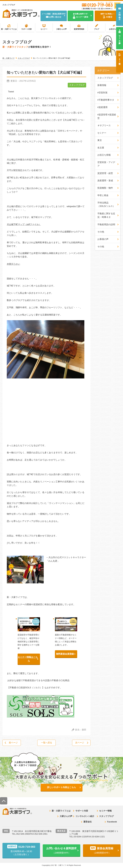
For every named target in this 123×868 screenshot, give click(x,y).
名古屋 (101, 148)
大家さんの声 (61, 29)
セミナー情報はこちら (28, 659)
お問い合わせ (120, 15)
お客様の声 (103, 239)
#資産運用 (102, 107)
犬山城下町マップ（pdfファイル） (24, 225)
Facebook (112, 822)
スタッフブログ (77, 85)
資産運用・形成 (105, 181)
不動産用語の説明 (106, 225)
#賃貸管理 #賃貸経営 (107, 116)
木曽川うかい (13, 264)
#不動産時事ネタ (106, 100)
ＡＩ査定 (120, 59)
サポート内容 (26, 29)
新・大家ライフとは (9, 29)
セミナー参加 (120, 37)
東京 (100, 140)
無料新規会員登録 (65, 654)
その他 (101, 232)
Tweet (11, 92)
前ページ (13, 743)
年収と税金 (103, 195)
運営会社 (88, 822)
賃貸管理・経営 (105, 173)
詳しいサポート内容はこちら (62, 787)
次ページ (80, 743)
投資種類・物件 (105, 188)
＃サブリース (104, 126)
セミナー (44, 29)
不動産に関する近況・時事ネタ (106, 215)
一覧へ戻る (47, 743)
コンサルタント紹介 (85, 816)
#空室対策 (102, 93)
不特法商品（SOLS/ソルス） (106, 205)
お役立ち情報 (114, 29)
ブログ (97, 29)
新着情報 (102, 85)
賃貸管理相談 (79, 29)
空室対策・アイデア (106, 164)
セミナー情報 (105, 811)
